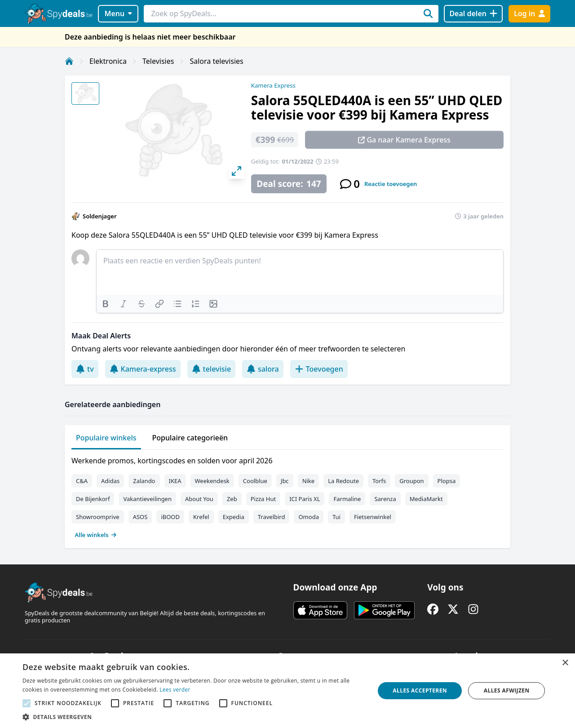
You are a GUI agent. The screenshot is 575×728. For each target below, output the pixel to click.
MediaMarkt (426, 499)
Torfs (379, 481)
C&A (82, 481)
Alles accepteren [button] (420, 690)
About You (199, 499)
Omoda (308, 517)
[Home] (69, 61)
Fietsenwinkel (373, 517)
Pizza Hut (263, 499)
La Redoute (343, 481)
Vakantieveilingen (147, 499)
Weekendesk (212, 481)
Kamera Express (273, 85)
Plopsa (447, 481)
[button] (193, 717)
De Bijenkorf (93, 499)
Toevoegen (319, 369)
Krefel (201, 517)
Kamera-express (143, 369)
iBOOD (170, 517)
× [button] (565, 663)
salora (263, 369)
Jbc (285, 481)
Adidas (110, 481)
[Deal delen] (473, 14)
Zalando (144, 481)
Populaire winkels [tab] (106, 438)
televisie (212, 369)
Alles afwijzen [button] (507, 690)
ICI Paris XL (305, 499)
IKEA (175, 481)
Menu (118, 13)
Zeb (232, 499)
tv (85, 369)
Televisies (158, 61)
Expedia (234, 517)
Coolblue (255, 481)
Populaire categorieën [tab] (190, 438)
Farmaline (347, 499)
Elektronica (108, 61)
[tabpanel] (287, 496)
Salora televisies (216, 61)
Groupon (411, 481)
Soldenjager (100, 216)
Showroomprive (98, 517)
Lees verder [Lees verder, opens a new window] (175, 690)
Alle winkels (96, 535)
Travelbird (272, 517)
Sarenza (385, 499)
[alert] (287, 691)
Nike (309, 481)
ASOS (140, 517)
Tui (336, 517)
